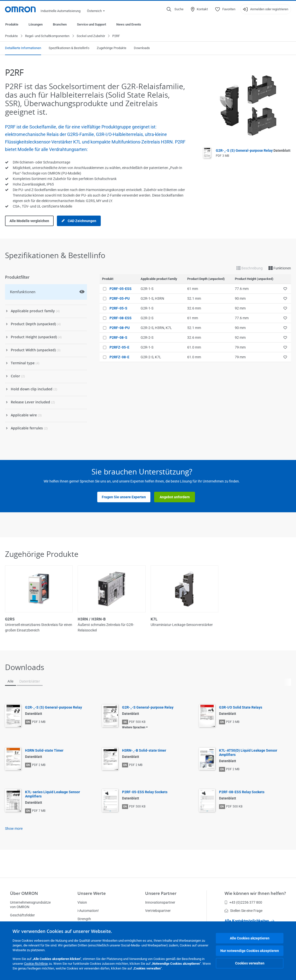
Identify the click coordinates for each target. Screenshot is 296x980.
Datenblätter (30, 681)
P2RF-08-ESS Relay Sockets (242, 792)
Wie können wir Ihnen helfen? (255, 893)
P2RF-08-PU (120, 328)
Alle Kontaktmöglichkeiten (249, 921)
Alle (11, 681)
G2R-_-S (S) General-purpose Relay (253, 151)
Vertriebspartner (158, 911)
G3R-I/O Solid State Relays (241, 708)
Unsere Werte (92, 893)
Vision (82, 902)
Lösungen (36, 24)
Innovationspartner (160, 902)
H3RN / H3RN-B (92, 619)
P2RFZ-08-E (119, 357)
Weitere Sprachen (134, 728)
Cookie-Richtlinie (36, 964)
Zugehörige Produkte (112, 48)
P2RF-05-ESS (121, 289)
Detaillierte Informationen (23, 48)
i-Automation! (88, 911)
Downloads (142, 48)
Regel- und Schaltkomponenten (47, 36)
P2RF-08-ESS (121, 318)
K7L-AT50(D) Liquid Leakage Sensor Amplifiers (248, 753)
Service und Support (91, 24)
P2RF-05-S (118, 308)
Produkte (12, 24)
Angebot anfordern (175, 497)
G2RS (10, 619)
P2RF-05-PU (120, 299)
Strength (84, 919)
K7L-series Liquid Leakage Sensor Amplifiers (53, 794)
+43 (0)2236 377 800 (243, 902)
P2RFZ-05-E (119, 348)
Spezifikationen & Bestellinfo (69, 48)
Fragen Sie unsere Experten (124, 497)
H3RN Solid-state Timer (44, 751)
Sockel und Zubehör (91, 36)
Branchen (60, 24)
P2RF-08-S (118, 338)
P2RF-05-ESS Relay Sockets (145, 792)
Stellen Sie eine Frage (243, 911)
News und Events (129, 24)
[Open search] (175, 9)
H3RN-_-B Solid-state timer (144, 751)
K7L (154, 619)
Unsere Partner (161, 893)
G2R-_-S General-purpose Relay (148, 708)
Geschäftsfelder (22, 915)
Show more (14, 829)
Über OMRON (24, 893)
